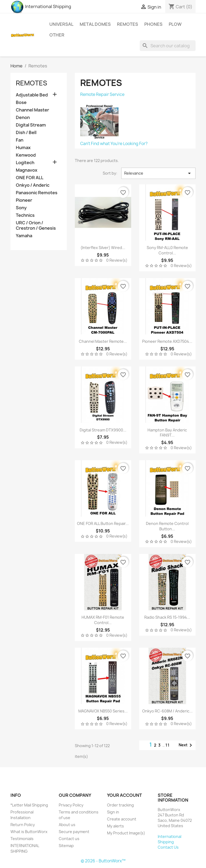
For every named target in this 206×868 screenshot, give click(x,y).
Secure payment (74, 832)
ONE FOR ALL (30, 178)
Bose (21, 102)
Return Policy (23, 825)
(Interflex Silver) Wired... (103, 248)
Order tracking (120, 805)
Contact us (69, 839)
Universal (61, 24)
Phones (153, 24)
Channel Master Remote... (103, 341)
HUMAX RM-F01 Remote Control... (103, 620)
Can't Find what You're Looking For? (114, 144)
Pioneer (24, 200)
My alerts (115, 826)
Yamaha (24, 236)
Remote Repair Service (102, 94)
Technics (25, 215)
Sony (21, 208)
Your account (124, 795)
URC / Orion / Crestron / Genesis (36, 226)
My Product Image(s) (126, 833)
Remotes (128, 24)
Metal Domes (95, 24)
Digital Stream (31, 125)
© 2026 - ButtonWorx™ (103, 861)
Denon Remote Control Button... (167, 526)
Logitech (25, 163)
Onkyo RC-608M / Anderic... (167, 711)
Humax (23, 148)
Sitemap (66, 846)
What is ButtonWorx (29, 832)
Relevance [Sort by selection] (158, 173)
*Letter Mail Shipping (29, 805)
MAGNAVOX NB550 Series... (103, 711)
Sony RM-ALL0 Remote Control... (167, 250)
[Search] (168, 46)
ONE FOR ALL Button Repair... (103, 523)
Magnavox (27, 170)
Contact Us (168, 847)
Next (186, 745)
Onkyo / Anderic (33, 185)
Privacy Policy (71, 805)
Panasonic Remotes (37, 193)
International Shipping (41, 6)
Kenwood (26, 155)
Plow (175, 24)
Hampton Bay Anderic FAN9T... (167, 433)
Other (57, 35)
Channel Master (32, 110)
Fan (20, 140)
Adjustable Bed (32, 95)
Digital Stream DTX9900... (103, 430)
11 (168, 745)
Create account (122, 819)
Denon (23, 118)
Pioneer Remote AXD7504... (167, 341)
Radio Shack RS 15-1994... (167, 617)
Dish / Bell (26, 133)
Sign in (113, 812)
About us (67, 825)
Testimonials (22, 839)
